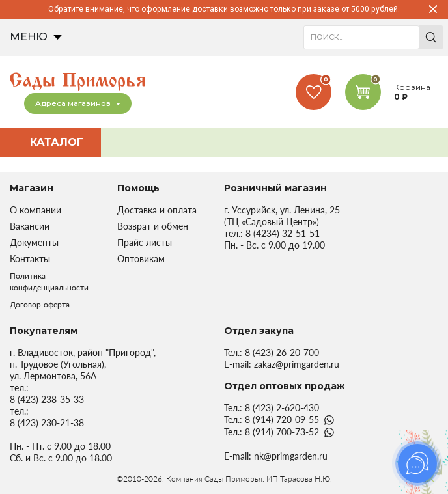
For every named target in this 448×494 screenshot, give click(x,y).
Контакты (30, 259)
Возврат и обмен (153, 226)
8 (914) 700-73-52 (282, 432)
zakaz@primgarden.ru (297, 364)
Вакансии (30, 226)
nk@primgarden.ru (291, 456)
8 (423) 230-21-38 (47, 423)
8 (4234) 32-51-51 (283, 233)
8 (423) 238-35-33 (47, 399)
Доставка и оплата (157, 210)
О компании (35, 210)
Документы (34, 242)
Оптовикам (141, 259)
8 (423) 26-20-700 (282, 352)
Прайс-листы (145, 242)
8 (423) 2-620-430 (282, 408)
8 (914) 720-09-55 (282, 419)
